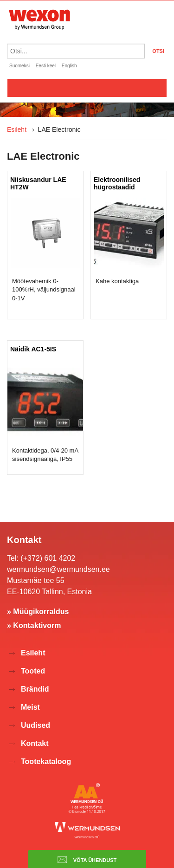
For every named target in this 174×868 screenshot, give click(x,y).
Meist (30, 707)
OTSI (158, 51)
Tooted (33, 671)
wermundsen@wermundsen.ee (58, 569)
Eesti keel (46, 66)
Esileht (17, 130)
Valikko (87, 88)
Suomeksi (19, 66)
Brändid (35, 689)
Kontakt (35, 743)
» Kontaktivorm (34, 625)
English (69, 66)
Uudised (35, 725)
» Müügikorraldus (38, 612)
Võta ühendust (87, 860)
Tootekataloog (46, 761)
